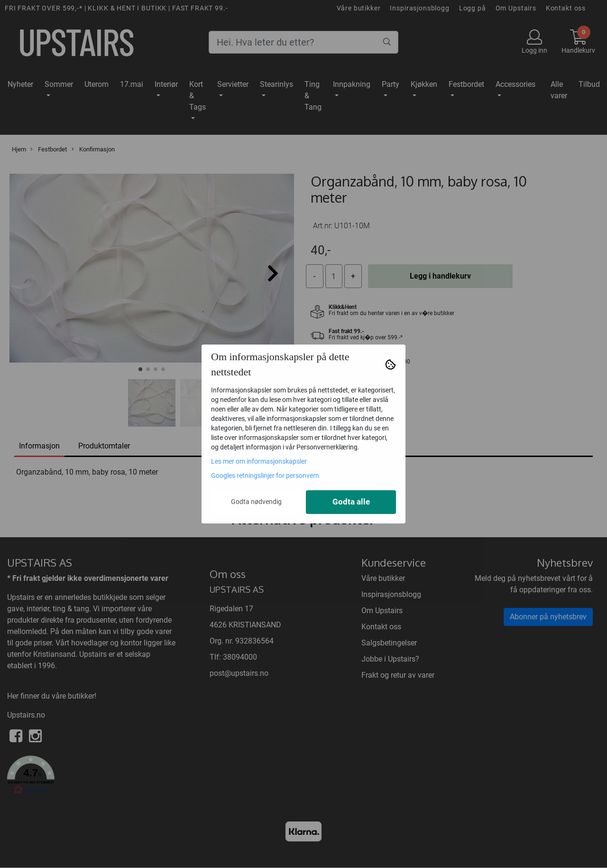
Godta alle (351, 502)
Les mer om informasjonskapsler (259, 461)
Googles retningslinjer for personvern (265, 476)
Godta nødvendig (256, 502)
